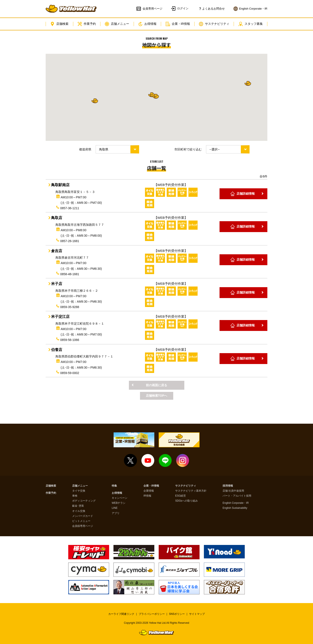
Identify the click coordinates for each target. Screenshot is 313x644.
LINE (115, 508)
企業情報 (149, 491)
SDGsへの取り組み (186, 501)
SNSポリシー (177, 614)
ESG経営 (181, 496)
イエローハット (71, 9)
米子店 (57, 284)
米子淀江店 (60, 317)
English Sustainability (235, 508)
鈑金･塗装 (78, 506)
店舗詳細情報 (246, 194)
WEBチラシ (119, 503)
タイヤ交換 (79, 491)
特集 (114, 486)
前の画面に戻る (156, 385)
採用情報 (228, 486)
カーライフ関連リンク (121, 614)
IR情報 (147, 496)
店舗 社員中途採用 (233, 491)
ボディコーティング (84, 501)
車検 (75, 496)
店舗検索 (59, 24)
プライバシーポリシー (152, 614)
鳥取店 (57, 218)
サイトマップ (197, 614)
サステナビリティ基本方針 (191, 491)
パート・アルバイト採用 (237, 496)
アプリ (116, 513)
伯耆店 (57, 350)
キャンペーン (120, 498)
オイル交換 (79, 511)
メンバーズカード (83, 516)
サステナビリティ (214, 24)
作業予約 (87, 24)
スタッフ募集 (251, 24)
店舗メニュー (117, 24)
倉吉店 (57, 251)
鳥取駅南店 (60, 185)
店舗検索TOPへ (157, 396)
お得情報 (147, 24)
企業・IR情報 (178, 24)
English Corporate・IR (236, 503)
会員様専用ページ (83, 526)
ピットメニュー (81, 521)
